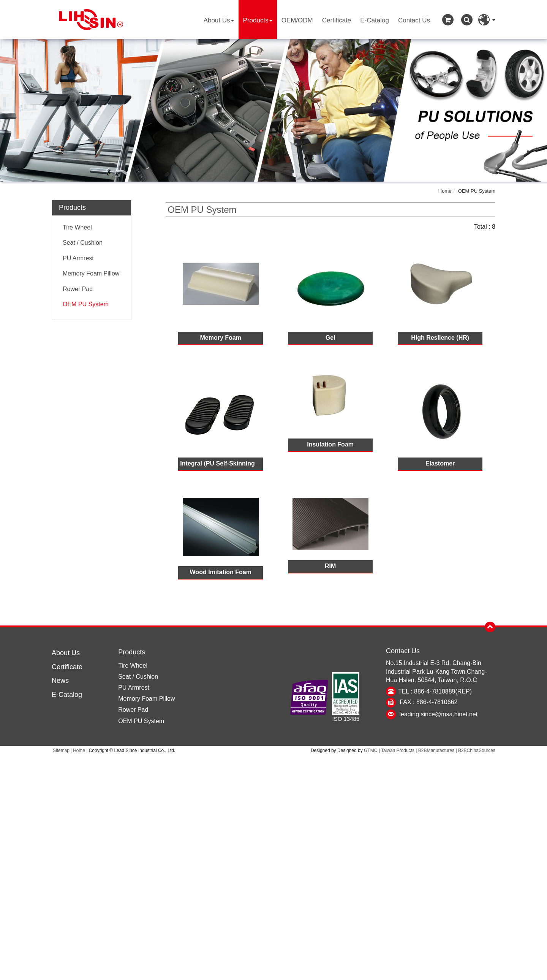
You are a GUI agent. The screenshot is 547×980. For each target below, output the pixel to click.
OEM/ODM (297, 20)
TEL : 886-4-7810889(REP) (435, 691)
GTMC (371, 750)
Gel (330, 338)
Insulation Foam (330, 444)
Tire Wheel (77, 227)
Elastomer (440, 463)
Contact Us (414, 20)
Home (445, 191)
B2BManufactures (436, 750)
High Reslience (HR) (440, 338)
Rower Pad (78, 289)
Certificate (337, 20)
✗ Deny (274, 785)
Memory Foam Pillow (91, 273)
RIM (330, 566)
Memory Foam (220, 338)
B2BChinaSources (477, 750)
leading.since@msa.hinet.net (439, 714)
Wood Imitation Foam (221, 572)
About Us (219, 20)
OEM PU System (477, 191)
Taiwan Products (398, 750)
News (60, 681)
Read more (240, 837)
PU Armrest (78, 258)
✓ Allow (274, 777)
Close (274, 759)
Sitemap (61, 750)
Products (258, 20)
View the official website (292, 837)
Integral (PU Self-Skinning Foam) (227, 463)
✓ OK (379, 975)
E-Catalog (375, 20)
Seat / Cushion (83, 243)
